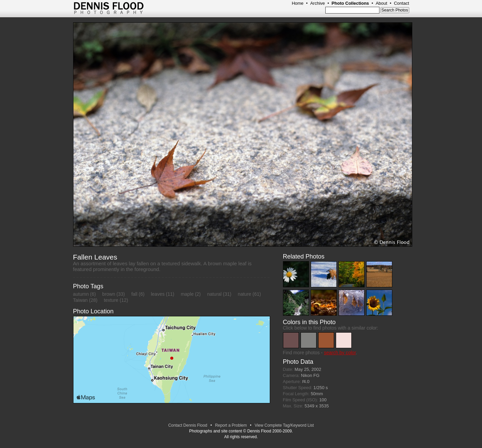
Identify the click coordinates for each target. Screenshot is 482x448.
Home (298, 3)
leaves (158, 294)
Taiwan (81, 300)
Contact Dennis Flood (188, 425)
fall (134, 294)
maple (187, 294)
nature (244, 294)
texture (111, 300)
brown (109, 294)
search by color (340, 353)
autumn (81, 294)
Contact (402, 3)
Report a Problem (231, 425)
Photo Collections (350, 3)
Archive (317, 3)
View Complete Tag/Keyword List (284, 425)
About (381, 3)
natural (214, 294)
